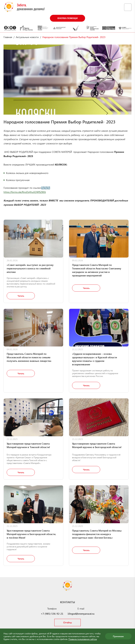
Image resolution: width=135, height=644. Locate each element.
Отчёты (68, 622)
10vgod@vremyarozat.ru (81, 614)
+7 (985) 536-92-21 (52, 614)
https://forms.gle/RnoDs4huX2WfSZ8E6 (25, 192)
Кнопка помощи (67, 18)
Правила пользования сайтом (83, 639)
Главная (8, 37)
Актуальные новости (27, 37)
